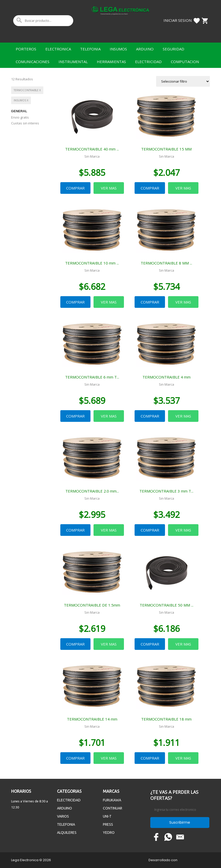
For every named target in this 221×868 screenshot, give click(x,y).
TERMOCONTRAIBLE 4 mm (167, 377)
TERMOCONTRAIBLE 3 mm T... (166, 491)
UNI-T (107, 816)
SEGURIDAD (173, 49)
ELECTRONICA (58, 49)
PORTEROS (26, 49)
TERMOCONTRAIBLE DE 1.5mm (92, 605)
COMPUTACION (185, 62)
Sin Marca (92, 156)
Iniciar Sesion (178, 20)
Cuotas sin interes (25, 123)
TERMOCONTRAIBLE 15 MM (166, 149)
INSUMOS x (21, 100)
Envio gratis (20, 117)
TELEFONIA (90, 49)
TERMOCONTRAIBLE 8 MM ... (166, 263)
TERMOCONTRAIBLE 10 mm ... (92, 263)
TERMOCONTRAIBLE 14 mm (92, 719)
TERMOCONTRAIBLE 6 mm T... (92, 377)
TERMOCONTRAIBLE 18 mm (166, 719)
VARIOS (63, 816)
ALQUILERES (67, 833)
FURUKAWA (112, 800)
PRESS (108, 824)
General (19, 111)
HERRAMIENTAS (111, 62)
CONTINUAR (113, 808)
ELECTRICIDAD (148, 62)
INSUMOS (118, 49)
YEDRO (109, 833)
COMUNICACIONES (33, 62)
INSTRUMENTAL (73, 62)
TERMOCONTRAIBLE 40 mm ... (92, 149)
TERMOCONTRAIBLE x (27, 90)
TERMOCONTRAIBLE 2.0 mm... (92, 491)
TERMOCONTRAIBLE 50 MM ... (167, 605)
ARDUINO (145, 49)
